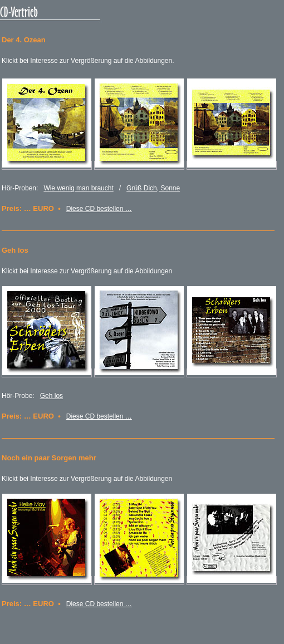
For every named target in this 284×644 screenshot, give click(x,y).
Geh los (52, 396)
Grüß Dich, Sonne (153, 188)
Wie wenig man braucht (78, 188)
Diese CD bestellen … (99, 209)
